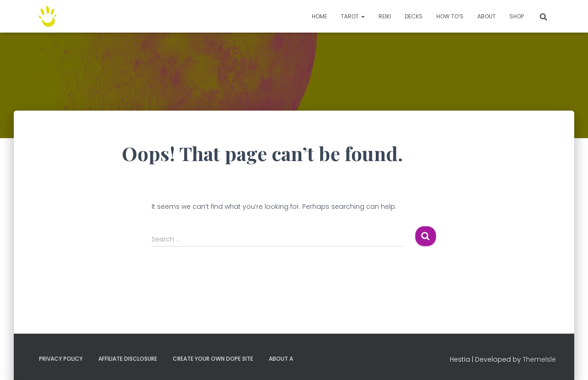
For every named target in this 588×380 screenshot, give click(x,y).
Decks (414, 16)
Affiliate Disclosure (128, 359)
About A (281, 359)
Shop (517, 16)
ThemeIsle (539, 359)
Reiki (385, 16)
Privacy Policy (61, 359)
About (486, 16)
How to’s (450, 16)
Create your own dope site (213, 359)
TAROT (353, 16)
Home (319, 16)
